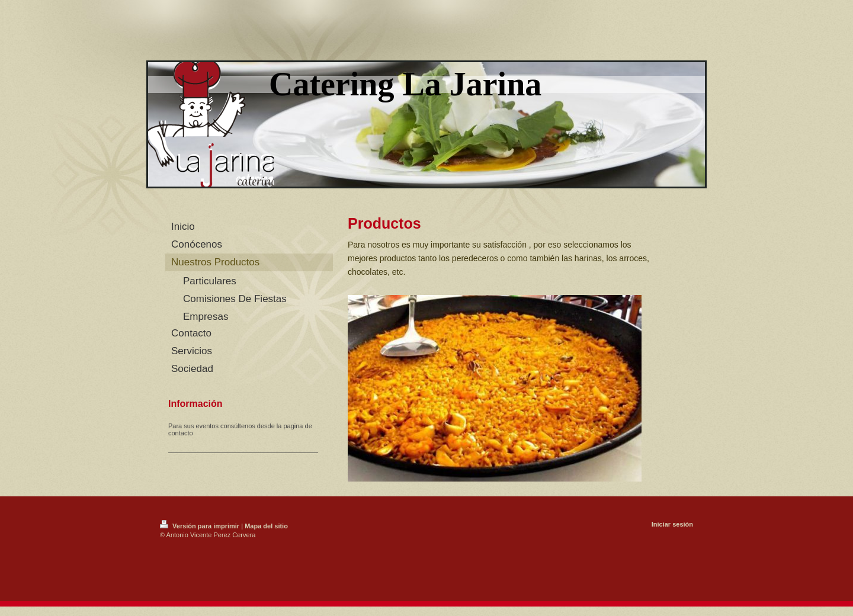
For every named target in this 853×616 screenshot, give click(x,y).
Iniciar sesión (672, 524)
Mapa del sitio (266, 526)
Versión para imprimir (201, 526)
